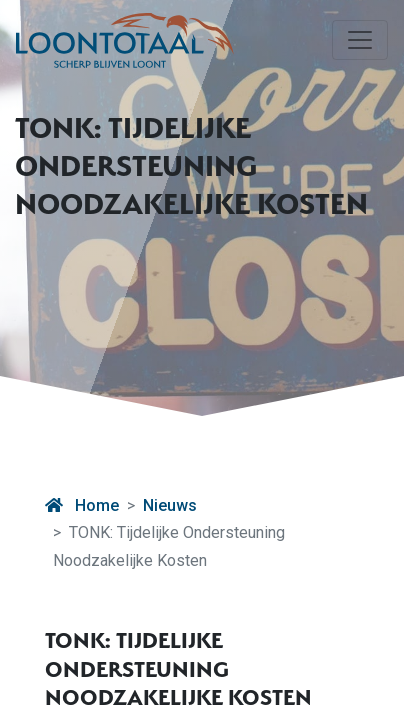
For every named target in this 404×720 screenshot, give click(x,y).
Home (82, 505)
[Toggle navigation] (360, 40)
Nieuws (170, 505)
